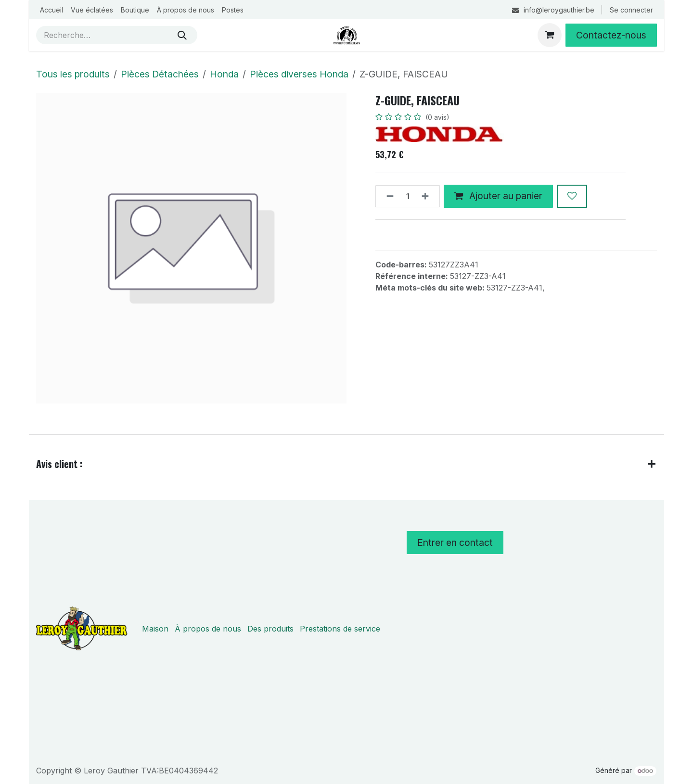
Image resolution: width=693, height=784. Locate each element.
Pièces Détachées (160, 74)
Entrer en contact (455, 543)
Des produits (270, 629)
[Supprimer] (387, 196)
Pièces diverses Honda (299, 74)
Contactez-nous (611, 35)
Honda (224, 74)
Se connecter (631, 10)
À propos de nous (208, 629)
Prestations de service (340, 629)
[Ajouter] (428, 196)
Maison (155, 629)
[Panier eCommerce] (550, 35)
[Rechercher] (182, 35)
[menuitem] (51, 10)
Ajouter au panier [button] (498, 196)
